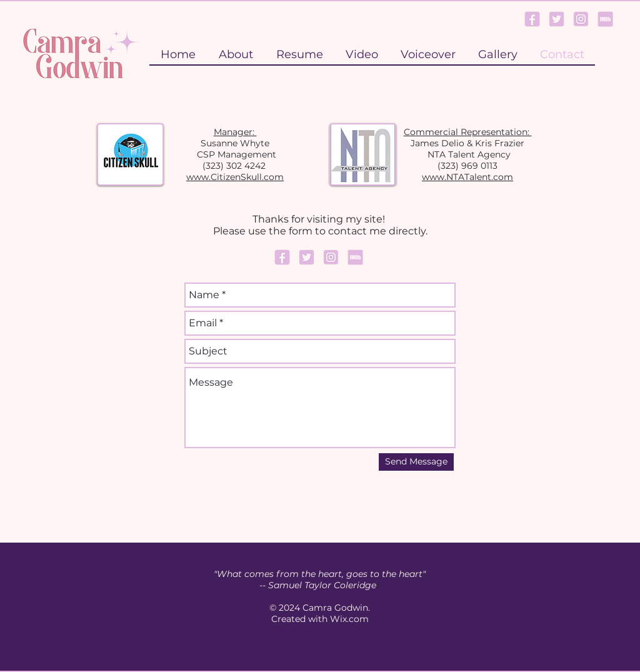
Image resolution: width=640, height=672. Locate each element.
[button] (497, 54)
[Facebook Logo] (532, 19)
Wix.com (349, 619)
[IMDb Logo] (605, 19)
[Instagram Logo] (581, 19)
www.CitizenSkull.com (235, 177)
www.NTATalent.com (467, 177)
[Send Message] (416, 462)
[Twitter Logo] (557, 19)
